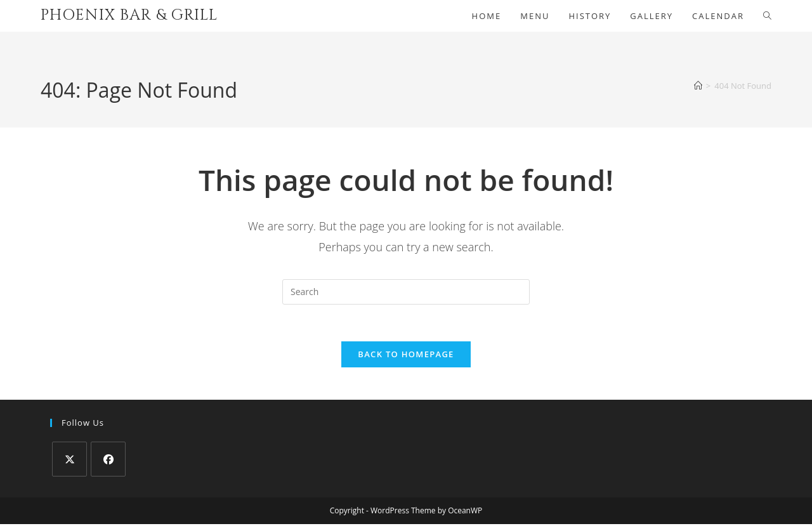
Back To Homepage (406, 356)
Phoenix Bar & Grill (129, 15)
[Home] (698, 86)
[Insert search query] (406, 292)
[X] (69, 461)
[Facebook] (108, 461)
